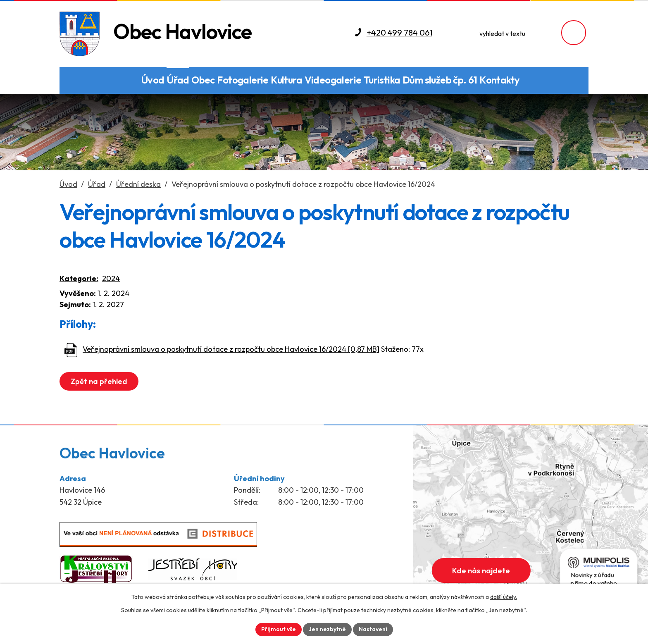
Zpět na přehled (99, 381)
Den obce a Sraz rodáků (128, 80)
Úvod (153, 80)
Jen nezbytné (327, 629)
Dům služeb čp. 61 (440, 80)
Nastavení (373, 629)
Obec (203, 80)
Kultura (286, 80)
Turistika (382, 80)
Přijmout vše (279, 629)
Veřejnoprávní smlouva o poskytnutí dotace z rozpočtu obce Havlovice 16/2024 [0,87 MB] (231, 349)
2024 (111, 278)
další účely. (504, 597)
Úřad (178, 80)
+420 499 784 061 (399, 32)
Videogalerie (333, 80)
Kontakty (499, 80)
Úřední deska (138, 184)
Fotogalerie (243, 80)
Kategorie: (79, 278)
